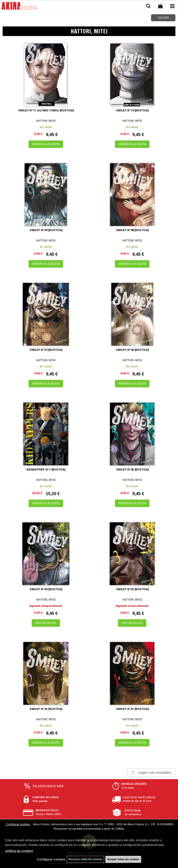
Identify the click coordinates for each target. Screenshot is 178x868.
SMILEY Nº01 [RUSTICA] (132, 709)
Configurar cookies (18, 824)
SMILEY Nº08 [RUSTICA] (132, 230)
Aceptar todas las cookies (123, 859)
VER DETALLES (46, 623)
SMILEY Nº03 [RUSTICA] (132, 589)
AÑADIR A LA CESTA (46, 144)
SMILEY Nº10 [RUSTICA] (132, 111)
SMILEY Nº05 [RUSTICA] (132, 470)
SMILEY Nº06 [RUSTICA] (132, 350)
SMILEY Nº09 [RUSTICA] (46, 230)
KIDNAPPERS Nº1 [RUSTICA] (46, 470)
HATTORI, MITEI (46, 121)
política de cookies (19, 851)
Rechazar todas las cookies (85, 859)
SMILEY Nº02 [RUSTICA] (46, 709)
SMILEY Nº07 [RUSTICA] (46, 350)
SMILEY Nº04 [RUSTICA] (46, 589)
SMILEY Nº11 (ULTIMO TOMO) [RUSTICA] (46, 111)
